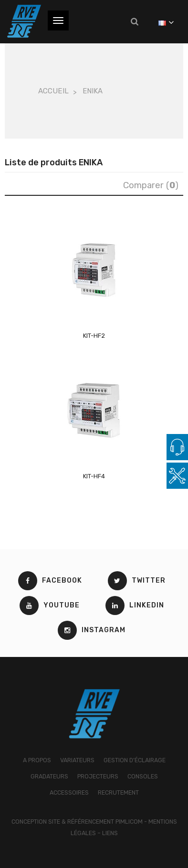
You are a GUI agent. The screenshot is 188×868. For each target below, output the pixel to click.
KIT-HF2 (94, 336)
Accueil (53, 91)
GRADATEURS (49, 776)
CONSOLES (143, 776)
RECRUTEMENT (118, 792)
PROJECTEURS (98, 776)
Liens (110, 833)
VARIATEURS (77, 760)
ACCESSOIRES (69, 792)
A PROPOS (37, 760)
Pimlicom (129, 822)
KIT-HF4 (94, 476)
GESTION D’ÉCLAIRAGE (135, 760)
